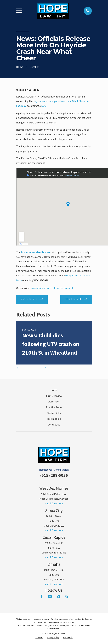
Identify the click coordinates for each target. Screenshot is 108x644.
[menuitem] (39, 638)
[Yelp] (66, 596)
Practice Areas (54, 407)
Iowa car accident (64, 288)
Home (54, 390)
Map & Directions (54, 503)
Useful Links (54, 413)
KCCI (44, 106)
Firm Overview (54, 396)
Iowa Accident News (42, 288)
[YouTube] (50, 596)
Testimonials (54, 419)
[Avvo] (58, 596)
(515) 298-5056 (54, 475)
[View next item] (46, 368)
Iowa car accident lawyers (36, 252)
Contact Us (54, 425)
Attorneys (54, 401)
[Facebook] (42, 596)
